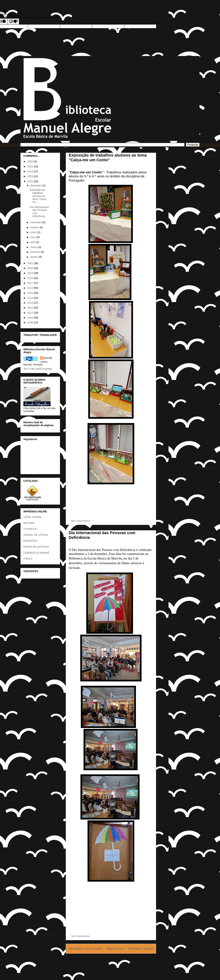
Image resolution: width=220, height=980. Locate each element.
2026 (31, 161)
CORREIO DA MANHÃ (36, 553)
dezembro (36, 186)
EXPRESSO (30, 541)
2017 (31, 283)
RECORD (29, 523)
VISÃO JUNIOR (32, 517)
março (34, 247)
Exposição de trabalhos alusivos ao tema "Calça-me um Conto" (108, 158)
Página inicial (115, 949)
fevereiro (36, 252)
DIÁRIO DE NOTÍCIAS (36, 547)
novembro (36, 222)
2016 (31, 288)
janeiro (34, 257)
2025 (31, 167)
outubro (35, 227)
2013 (31, 303)
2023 (31, 176)
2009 (31, 322)
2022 (31, 181)
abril (33, 242)
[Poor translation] (13, 21)
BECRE (48, 358)
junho (34, 232)
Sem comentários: (81, 521)
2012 (31, 308)
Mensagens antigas (141, 949)
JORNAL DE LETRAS (36, 535)
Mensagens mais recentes (85, 949)
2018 (31, 278)
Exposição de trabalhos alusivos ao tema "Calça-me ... (38, 196)
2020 (31, 268)
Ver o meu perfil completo (38, 369)
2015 (31, 293)
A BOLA (28, 559)
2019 (31, 273)
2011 (31, 313)
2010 (31, 318)
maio (33, 237)
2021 (31, 263)
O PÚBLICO (30, 529)
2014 (31, 298)
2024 (31, 171)
